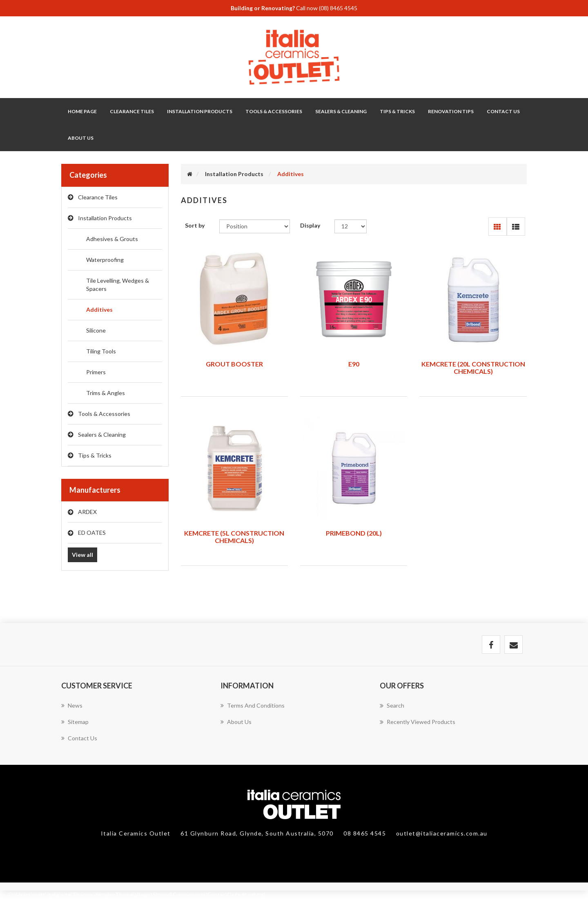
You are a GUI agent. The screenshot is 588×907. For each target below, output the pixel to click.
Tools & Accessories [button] (274, 111)
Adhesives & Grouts (112, 239)
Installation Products (105, 218)
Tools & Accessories (104, 414)
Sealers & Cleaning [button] (341, 111)
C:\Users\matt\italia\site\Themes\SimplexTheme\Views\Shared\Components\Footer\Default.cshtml (137, 895)
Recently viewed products (418, 722)
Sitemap (75, 722)
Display (310, 225)
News (72, 705)
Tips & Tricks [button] (397, 111)
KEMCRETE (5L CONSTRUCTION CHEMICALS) (234, 537)
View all (82, 555)
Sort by (195, 225)
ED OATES (92, 533)
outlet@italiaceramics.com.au (442, 833)
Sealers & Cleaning (102, 435)
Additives (99, 309)
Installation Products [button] (200, 111)
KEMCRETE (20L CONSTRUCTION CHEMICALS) (473, 367)
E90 (354, 364)
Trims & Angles (106, 393)
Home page (82, 111)
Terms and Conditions (253, 705)
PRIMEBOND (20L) (354, 533)
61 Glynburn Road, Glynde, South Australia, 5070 (258, 833)
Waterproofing (105, 260)
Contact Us (503, 111)
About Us (81, 138)
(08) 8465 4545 (338, 8)
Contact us (79, 738)
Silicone (96, 330)
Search (392, 706)
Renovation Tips (451, 111)
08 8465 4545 (366, 833)
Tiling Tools (101, 351)
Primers (96, 372)
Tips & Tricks (95, 455)
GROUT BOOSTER (234, 364)
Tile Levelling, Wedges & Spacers (118, 285)
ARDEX (87, 512)
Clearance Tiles (132, 111)
